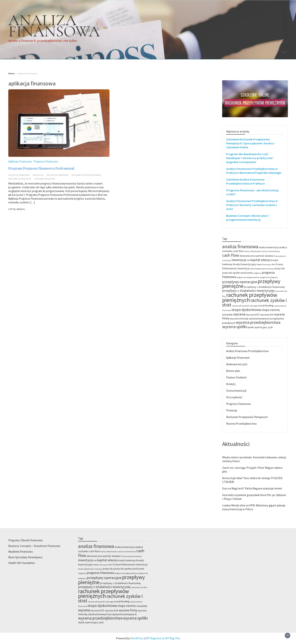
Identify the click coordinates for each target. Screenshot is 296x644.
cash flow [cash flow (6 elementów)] (231, 255)
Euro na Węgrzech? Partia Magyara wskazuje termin (252, 488)
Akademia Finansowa (20, 552)
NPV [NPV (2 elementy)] (273, 265)
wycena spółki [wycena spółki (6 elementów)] (234, 327)
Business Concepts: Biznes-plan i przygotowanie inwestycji (247, 218)
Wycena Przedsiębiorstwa (241, 424)
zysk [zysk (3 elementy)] (270, 327)
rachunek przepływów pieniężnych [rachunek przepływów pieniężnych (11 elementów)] (250, 297)
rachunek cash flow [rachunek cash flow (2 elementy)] (139, 587)
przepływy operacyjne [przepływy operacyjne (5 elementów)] (240, 282)
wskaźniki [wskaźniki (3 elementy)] (228, 315)
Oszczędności (234, 397)
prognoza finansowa (57, 175)
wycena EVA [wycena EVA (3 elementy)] (267, 315)
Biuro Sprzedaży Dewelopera (25, 557)
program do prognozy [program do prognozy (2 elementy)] (269, 277)
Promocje (232, 410)
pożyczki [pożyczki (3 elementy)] (280, 268)
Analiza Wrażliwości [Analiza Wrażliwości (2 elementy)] (253, 251)
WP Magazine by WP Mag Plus (163, 638)
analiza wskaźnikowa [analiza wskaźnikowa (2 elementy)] (271, 251)
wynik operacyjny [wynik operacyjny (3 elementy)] (257, 327)
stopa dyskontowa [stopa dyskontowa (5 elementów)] (246, 310)
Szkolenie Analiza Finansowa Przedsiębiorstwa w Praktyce (245, 181)
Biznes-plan (233, 371)
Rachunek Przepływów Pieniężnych (247, 417)
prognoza (38, 175)
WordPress (137, 638)
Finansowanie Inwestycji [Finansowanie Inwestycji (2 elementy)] (131, 556)
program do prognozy (20, 179)
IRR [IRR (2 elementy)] (248, 260)
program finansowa (45, 179)
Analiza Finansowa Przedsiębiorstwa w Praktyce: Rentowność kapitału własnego (254, 171)
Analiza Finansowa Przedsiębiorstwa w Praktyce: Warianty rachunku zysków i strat (252, 205)
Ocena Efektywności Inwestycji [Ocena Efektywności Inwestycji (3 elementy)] (130, 564)
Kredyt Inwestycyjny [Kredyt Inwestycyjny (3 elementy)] (244, 264)
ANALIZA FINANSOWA (54, 26)
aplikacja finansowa (19, 175)
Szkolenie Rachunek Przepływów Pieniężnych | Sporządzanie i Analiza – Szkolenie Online (251, 143)
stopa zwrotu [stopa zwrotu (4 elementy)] (271, 310)
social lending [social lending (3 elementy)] (266, 306)
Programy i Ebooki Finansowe (25, 540)
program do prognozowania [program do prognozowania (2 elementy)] (248, 277)
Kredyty (231, 384)
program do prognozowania (86, 175)
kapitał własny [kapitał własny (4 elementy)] (260, 260)
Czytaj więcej (17, 209)
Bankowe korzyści (237, 364)
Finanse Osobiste (236, 377)
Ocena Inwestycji (236, 391)
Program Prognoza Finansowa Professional (41, 168)
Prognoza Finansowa (46, 161)
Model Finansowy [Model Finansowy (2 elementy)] (264, 265)
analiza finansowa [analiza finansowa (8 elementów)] (240, 247)
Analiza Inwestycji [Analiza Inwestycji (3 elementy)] (269, 247)
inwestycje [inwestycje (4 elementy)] (239, 260)
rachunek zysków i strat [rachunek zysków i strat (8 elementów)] (255, 302)
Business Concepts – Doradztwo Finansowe (34, 546)
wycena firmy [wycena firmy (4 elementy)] (128, 610)
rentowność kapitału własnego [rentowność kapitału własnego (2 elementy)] (245, 306)
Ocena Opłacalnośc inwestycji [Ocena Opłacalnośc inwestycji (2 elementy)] (262, 269)
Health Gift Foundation (22, 563)
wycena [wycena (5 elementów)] (239, 314)
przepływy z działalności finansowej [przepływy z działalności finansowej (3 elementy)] (264, 287)
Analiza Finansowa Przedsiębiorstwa (247, 351)
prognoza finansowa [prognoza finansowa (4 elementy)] (100, 573)
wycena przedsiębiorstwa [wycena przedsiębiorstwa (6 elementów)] (258, 322)
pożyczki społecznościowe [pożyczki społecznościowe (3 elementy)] (237, 273)
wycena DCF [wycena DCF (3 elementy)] (253, 315)
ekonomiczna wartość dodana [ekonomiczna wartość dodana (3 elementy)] (256, 256)
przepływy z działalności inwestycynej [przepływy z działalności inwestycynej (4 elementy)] (248, 291)
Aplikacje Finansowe (20, 161)
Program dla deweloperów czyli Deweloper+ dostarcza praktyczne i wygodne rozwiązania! (250, 158)
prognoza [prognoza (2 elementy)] (257, 273)
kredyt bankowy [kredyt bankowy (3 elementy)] (127, 560)
